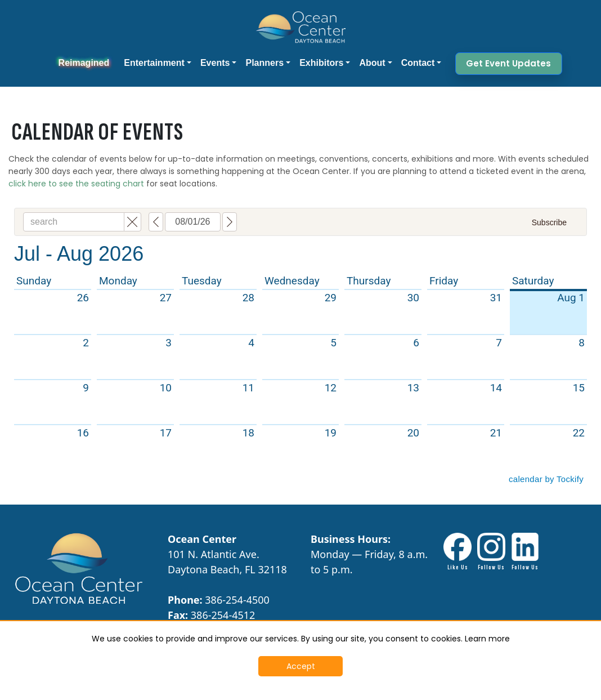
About (372, 63)
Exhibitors (321, 63)
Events (215, 63)
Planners (264, 63)
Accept (301, 666)
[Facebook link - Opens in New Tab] (458, 552)
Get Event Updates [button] (508, 63)
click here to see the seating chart (76, 184)
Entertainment (154, 63)
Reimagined (84, 63)
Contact (418, 63)
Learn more (487, 639)
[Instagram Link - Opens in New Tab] (491, 552)
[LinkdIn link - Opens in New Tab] (525, 552)
